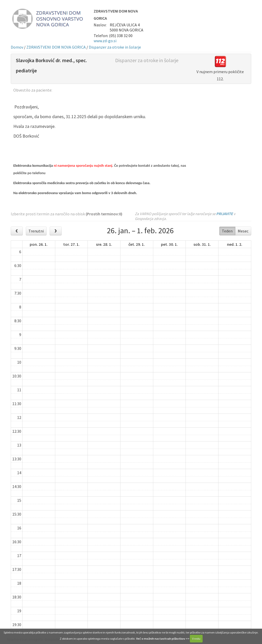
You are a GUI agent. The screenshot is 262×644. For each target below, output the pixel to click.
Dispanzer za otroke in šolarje (115, 47)
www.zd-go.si (105, 41)
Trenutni (36, 231)
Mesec (243, 231)
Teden (227, 231)
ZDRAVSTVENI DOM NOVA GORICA (56, 47)
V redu (196, 639)
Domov (17, 47)
